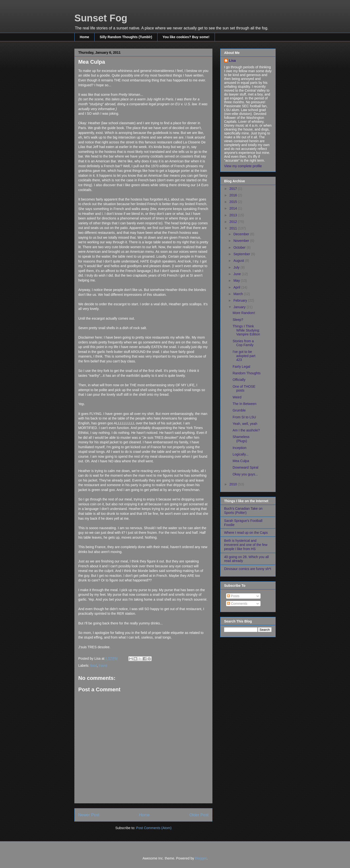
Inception (240, 448)
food (93, 666)
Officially (239, 380)
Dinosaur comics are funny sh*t (248, 569)
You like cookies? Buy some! (186, 37)
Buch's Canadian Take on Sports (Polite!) (243, 511)
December (242, 234)
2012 (234, 222)
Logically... (241, 454)
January (240, 307)
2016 (234, 195)
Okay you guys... (245, 474)
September (242, 254)
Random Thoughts (247, 373)
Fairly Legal (241, 367)
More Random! (244, 313)
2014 (234, 208)
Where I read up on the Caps (246, 533)
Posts (233, 596)
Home (84, 37)
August (239, 261)
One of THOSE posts (244, 389)
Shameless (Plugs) (241, 439)
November (242, 241)
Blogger (201, 858)
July (237, 267)
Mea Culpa (241, 461)
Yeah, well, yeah (245, 424)
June (237, 274)
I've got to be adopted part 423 (244, 356)
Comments (237, 604)
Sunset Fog (101, 18)
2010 (234, 484)
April (237, 287)
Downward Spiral (245, 467)
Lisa (232, 61)
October (240, 247)
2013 (234, 215)
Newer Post (89, 815)
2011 (234, 228)
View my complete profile (243, 166)
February (241, 300)
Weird (237, 397)
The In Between (245, 404)
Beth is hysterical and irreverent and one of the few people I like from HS (246, 545)
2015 (234, 202)
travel (103, 666)
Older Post (199, 815)
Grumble (239, 410)
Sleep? (238, 320)
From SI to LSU (244, 417)
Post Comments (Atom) (154, 828)
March (239, 294)
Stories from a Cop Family (243, 343)
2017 (234, 189)
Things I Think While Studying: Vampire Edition (246, 330)
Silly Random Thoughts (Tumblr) (126, 37)
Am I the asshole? (246, 430)
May (237, 281)
